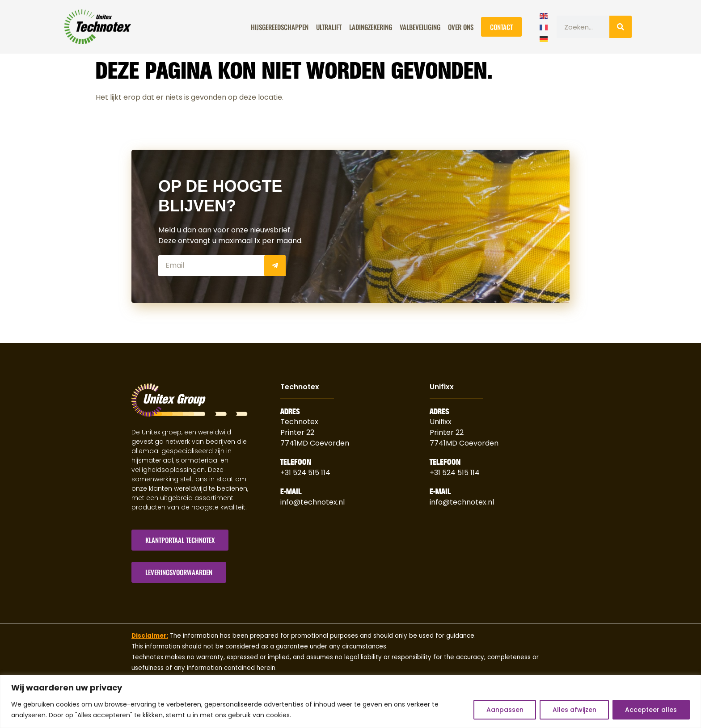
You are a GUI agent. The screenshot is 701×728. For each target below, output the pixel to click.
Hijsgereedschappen (280, 27)
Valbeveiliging (420, 27)
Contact (501, 27)
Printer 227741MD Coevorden (464, 438)
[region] (350, 701)
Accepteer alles (651, 710)
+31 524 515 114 (305, 473)
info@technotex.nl (312, 502)
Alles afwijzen (574, 710)
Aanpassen (504, 710)
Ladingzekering (371, 27)
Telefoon (296, 462)
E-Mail (291, 492)
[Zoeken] (621, 27)
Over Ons (461, 27)
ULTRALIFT (329, 27)
